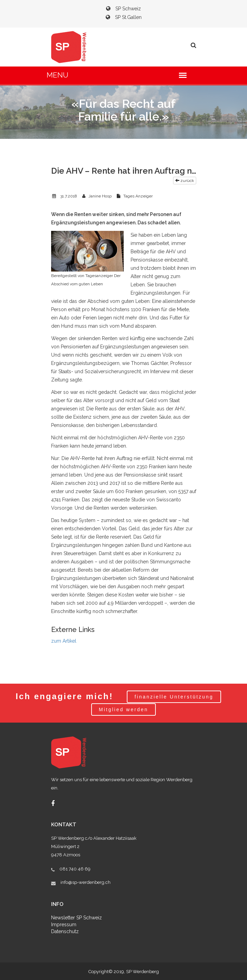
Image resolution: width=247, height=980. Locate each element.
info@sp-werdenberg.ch (85, 882)
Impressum (64, 925)
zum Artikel (64, 641)
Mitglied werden (123, 710)
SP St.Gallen (124, 17)
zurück (185, 181)
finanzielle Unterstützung (174, 697)
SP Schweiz (123, 9)
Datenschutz (65, 931)
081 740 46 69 (75, 869)
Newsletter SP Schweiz (77, 918)
